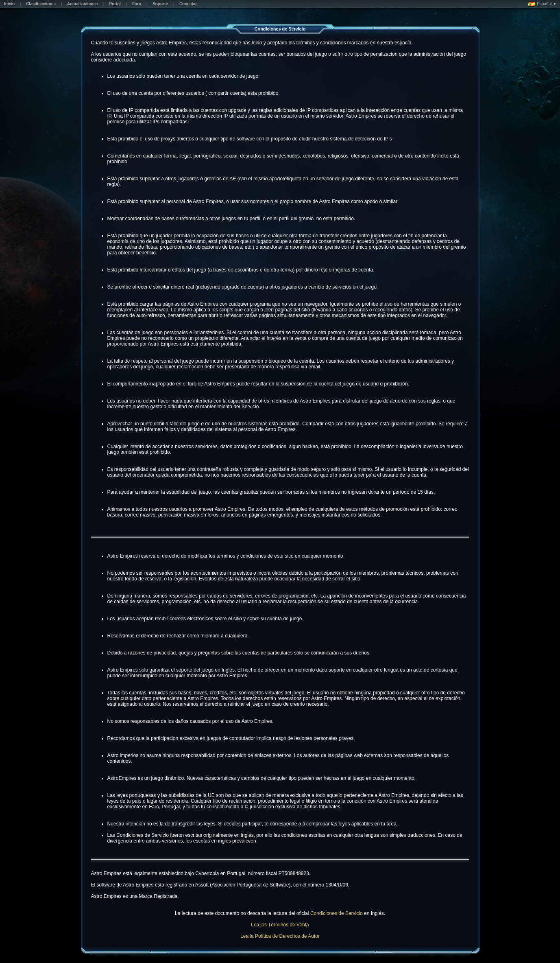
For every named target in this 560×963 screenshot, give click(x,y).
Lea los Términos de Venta (280, 925)
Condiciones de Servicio (337, 913)
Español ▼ (542, 4)
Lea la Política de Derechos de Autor (280, 936)
